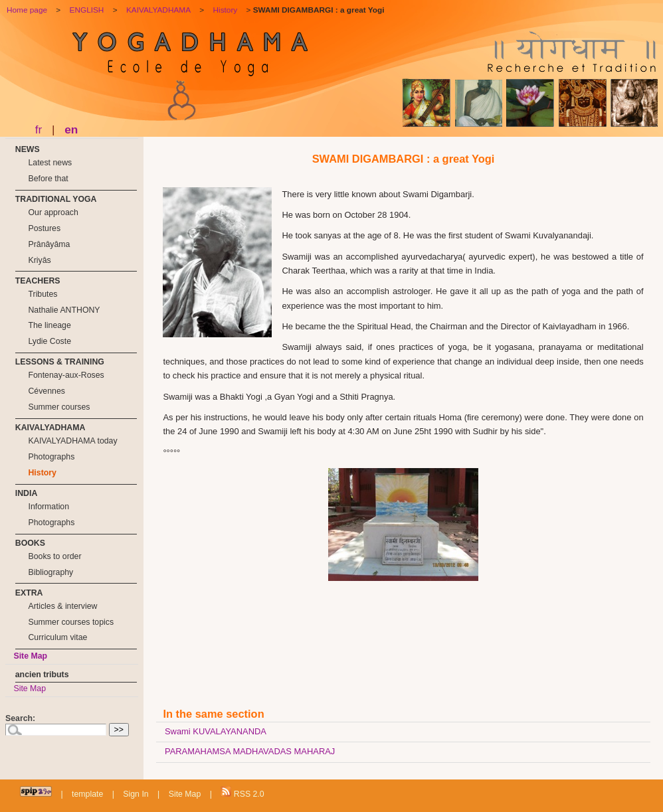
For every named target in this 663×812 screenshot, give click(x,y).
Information (48, 507)
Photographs (51, 457)
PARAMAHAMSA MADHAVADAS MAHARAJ (250, 751)
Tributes (43, 294)
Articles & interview (62, 606)
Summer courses (59, 407)
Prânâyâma (49, 244)
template (87, 794)
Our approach (53, 212)
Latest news (50, 163)
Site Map (30, 656)
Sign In (136, 794)
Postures (44, 228)
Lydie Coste (49, 341)
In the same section (213, 714)
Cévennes (46, 391)
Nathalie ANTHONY (64, 310)
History (42, 473)
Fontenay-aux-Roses (66, 375)
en (71, 129)
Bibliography (50, 572)
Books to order (54, 556)
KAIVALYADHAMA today (72, 441)
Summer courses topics (71, 622)
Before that (48, 179)
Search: (20, 718)
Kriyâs (39, 260)
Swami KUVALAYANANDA (216, 731)
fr (39, 129)
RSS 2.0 (242, 792)
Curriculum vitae (57, 637)
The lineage (49, 325)
